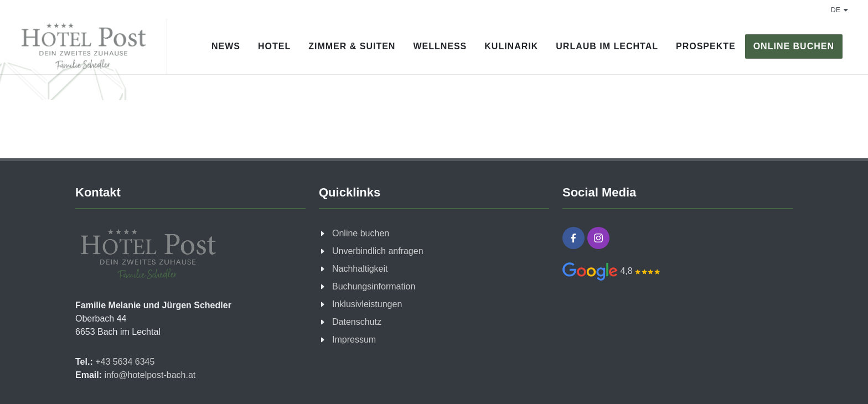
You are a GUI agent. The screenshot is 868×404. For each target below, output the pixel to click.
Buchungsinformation (374, 286)
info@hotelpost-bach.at (149, 375)
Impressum (354, 340)
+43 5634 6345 (124, 362)
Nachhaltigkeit (360, 269)
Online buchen (361, 233)
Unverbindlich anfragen (378, 251)
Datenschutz (357, 322)
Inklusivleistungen (367, 304)
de (839, 10)
